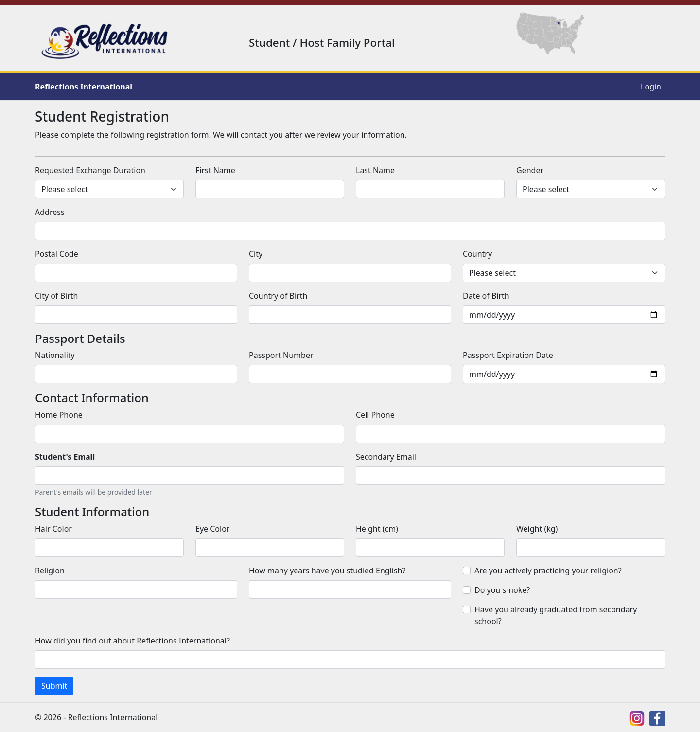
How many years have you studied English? (327, 571)
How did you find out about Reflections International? (132, 641)
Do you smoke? (502, 590)
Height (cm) (377, 529)
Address (50, 212)
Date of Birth (486, 296)
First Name (215, 170)
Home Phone (59, 415)
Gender (530, 170)
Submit (54, 686)
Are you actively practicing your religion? (548, 571)
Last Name (375, 170)
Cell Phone (375, 415)
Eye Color (212, 529)
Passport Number (281, 355)
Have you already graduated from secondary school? (556, 615)
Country (477, 254)
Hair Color (53, 529)
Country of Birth (278, 296)
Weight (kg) (537, 529)
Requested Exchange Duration (90, 170)
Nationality (55, 355)
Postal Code (57, 254)
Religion (50, 571)
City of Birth (56, 296)
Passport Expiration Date (508, 355)
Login (651, 87)
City (256, 254)
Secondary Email (386, 457)
